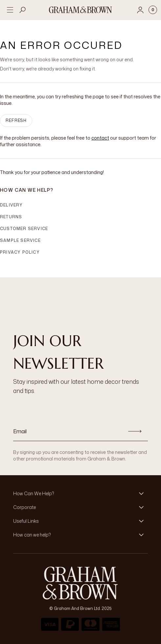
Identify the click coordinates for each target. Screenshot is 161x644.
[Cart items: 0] (153, 10)
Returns (11, 217)
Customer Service (24, 229)
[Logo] (80, 10)
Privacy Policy (20, 252)
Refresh (16, 120)
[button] (80, 494)
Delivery (11, 205)
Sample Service (20, 240)
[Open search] (23, 10)
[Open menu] (10, 10)
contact (100, 138)
